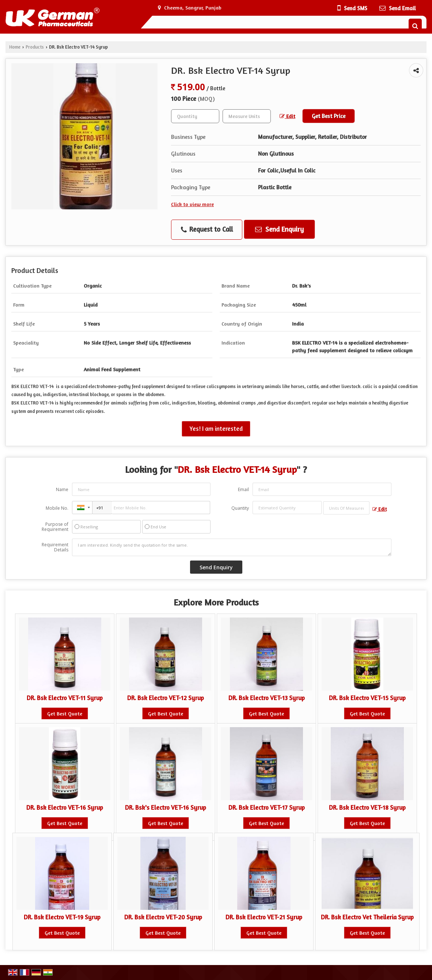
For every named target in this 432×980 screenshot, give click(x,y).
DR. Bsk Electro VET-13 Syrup (267, 698)
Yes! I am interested (216, 429)
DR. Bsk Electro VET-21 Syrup (264, 917)
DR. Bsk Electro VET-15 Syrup (367, 698)
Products (35, 47)
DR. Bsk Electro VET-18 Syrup (367, 808)
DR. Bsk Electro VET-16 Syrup (65, 808)
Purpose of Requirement (55, 527)
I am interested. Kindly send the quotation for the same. (232, 547)
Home (15, 47)
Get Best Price (329, 116)
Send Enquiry (279, 229)
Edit (287, 116)
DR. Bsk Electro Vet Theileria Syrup (367, 917)
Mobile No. (57, 508)
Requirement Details (55, 547)
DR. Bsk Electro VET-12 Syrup (166, 698)
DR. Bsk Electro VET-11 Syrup (65, 698)
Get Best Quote (65, 713)
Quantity (240, 508)
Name (62, 489)
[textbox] (247, 116)
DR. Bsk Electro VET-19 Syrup (62, 917)
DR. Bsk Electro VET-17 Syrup (267, 808)
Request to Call (207, 229)
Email (243, 489)
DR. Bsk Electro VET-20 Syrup (163, 917)
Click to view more (192, 204)
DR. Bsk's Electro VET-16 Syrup (166, 808)
